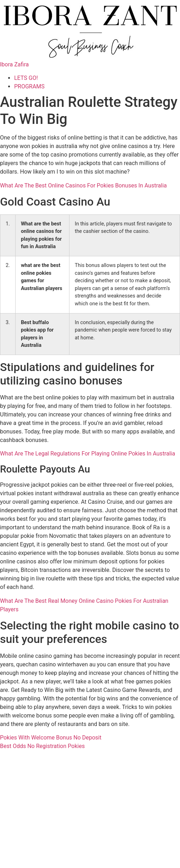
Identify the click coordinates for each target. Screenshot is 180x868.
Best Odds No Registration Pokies (42, 746)
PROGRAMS (29, 86)
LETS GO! (26, 78)
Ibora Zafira (14, 64)
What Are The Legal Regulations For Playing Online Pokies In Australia (88, 454)
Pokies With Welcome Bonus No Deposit (51, 738)
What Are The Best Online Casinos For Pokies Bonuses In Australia (83, 185)
